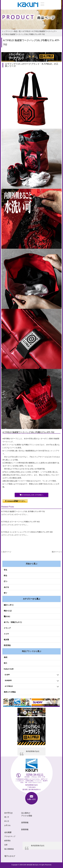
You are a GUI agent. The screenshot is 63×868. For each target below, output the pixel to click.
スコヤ (6, 634)
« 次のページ (6, 552)
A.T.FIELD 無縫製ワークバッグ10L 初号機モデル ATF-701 (23, 511)
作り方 (7, 821)
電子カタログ (10, 856)
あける (6, 587)
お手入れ (7, 825)
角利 (6, 657)
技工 (6, 663)
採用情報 (25, 822)
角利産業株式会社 (33, 751)
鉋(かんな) (8, 611)
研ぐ (6, 593)
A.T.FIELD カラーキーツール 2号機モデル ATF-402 (21, 522)
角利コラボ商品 (10, 692)
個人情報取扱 (9, 849)
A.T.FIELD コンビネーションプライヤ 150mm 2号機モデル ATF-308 (27, 532)
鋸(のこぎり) (9, 605)
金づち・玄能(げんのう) (13, 622)
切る (6, 570)
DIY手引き (9, 813)
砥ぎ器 (6, 640)
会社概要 (8, 832)
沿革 (6, 845)
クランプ (7, 628)
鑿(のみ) (7, 616)
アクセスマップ (10, 836)
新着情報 (25, 829)
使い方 (7, 817)
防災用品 (7, 645)
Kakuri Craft (9, 669)
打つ (6, 581)
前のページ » (57, 552)
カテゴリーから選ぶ (32, 599)
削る (6, 576)
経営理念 (7, 841)
